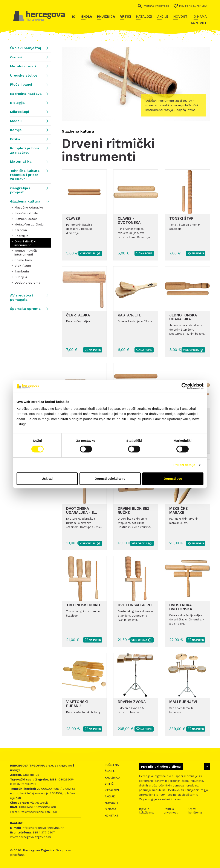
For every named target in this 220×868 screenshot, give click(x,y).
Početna (112, 765)
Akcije (163, 17)
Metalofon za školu (29, 224)
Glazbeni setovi (26, 219)
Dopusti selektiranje (110, 479)
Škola (87, 17)
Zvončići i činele (26, 213)
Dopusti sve (173, 479)
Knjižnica (106, 17)
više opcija (90, 253)
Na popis (144, 253)
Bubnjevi (21, 277)
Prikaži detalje (184, 465)
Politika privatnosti (171, 811)
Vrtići (126, 17)
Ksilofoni (21, 230)
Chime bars (23, 260)
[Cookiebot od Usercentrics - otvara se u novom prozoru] (185, 386)
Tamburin (22, 271)
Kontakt (199, 23)
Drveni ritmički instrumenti (25, 243)
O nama (200, 17)
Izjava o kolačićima (146, 811)
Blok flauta (23, 266)
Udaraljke (21, 236)
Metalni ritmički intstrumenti (26, 252)
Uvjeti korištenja (195, 811)
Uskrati (47, 479)
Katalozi (144, 17)
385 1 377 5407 (43, 832)
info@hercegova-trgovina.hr (42, 828)
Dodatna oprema (27, 283)
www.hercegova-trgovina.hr (31, 837)
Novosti (181, 17)
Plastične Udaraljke (29, 207)
